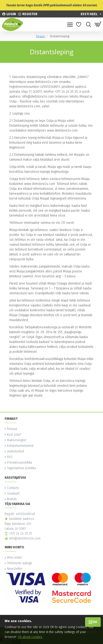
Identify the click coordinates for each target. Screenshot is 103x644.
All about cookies (30, 637)
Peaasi (41, 36)
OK (95, 622)
